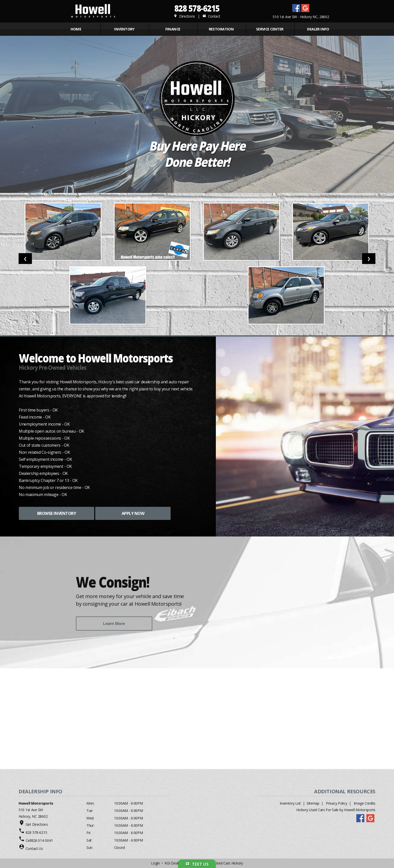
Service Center (270, 29)
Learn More (114, 624)
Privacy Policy (336, 803)
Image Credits (365, 803)
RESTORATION (221, 29)
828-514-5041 (42, 840)
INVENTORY (124, 29)
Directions (184, 16)
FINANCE (173, 29)
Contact (211, 16)
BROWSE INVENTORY (57, 513)
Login (155, 863)
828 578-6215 (197, 8)
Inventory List (290, 803)
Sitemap (313, 803)
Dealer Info (318, 29)
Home (76, 29)
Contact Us (34, 849)
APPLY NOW (133, 513)
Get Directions (37, 824)
